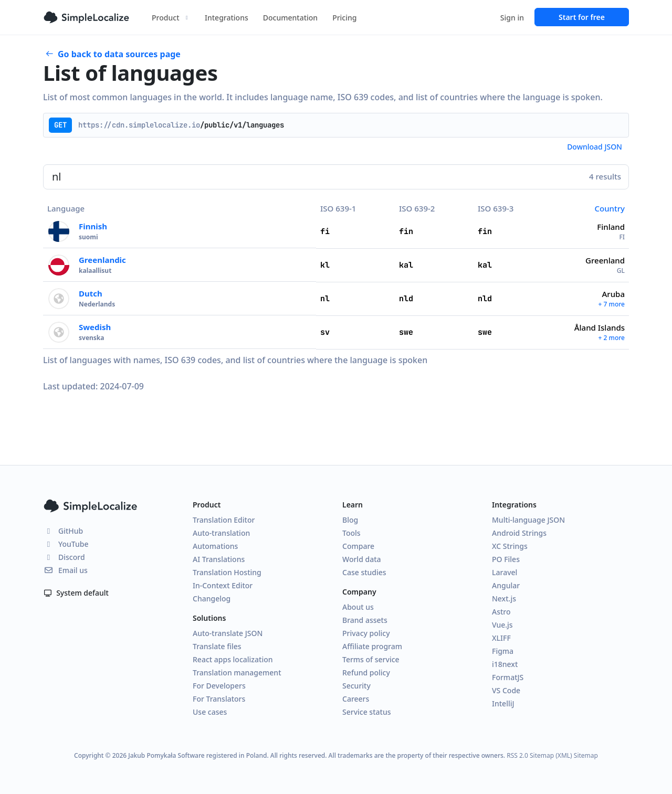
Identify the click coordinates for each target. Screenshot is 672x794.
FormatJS (508, 677)
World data (362, 559)
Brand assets (365, 620)
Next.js (504, 599)
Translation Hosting (227, 572)
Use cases (210, 712)
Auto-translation (221, 533)
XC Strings (510, 546)
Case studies (364, 572)
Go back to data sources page (113, 54)
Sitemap (586, 755)
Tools (351, 533)
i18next (505, 664)
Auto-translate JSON (228, 633)
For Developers (219, 686)
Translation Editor (224, 520)
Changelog (212, 599)
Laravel (505, 572)
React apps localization (233, 659)
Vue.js (502, 625)
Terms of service (371, 659)
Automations (215, 546)
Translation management (237, 673)
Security (356, 686)
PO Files (506, 559)
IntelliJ (503, 703)
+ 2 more (612, 338)
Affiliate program (372, 646)
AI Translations (219, 559)
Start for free (582, 17)
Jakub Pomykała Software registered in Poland (197, 755)
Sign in (512, 18)
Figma (503, 651)
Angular (506, 585)
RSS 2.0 (517, 755)
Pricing (344, 18)
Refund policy (366, 673)
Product (171, 18)
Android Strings (519, 533)
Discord (64, 557)
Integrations (227, 18)
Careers (356, 699)
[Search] (336, 177)
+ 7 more (612, 304)
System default (76, 593)
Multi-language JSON (528, 520)
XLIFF (501, 638)
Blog (350, 520)
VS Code (506, 690)
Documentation (290, 18)
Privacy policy (366, 633)
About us (358, 607)
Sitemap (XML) (551, 755)
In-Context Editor (223, 585)
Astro (501, 612)
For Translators (219, 699)
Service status (366, 712)
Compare (358, 546)
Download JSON (595, 147)
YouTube (66, 544)
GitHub (63, 531)
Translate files (217, 646)
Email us (65, 570)
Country (610, 208)
